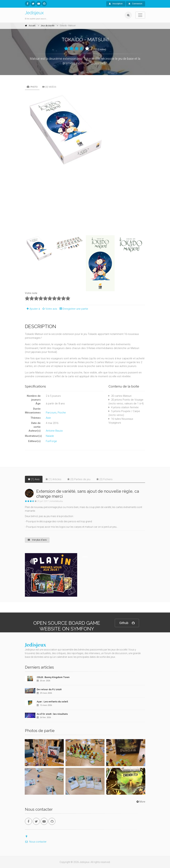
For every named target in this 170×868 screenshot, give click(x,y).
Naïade (50, 436)
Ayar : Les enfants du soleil (52, 702)
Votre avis (49, 309)
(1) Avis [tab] (34, 479)
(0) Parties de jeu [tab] (79, 479)
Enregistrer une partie (73, 309)
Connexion (136, 4)
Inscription (116, 4)
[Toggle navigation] (140, 15)
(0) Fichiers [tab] (104, 479)
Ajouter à (32, 309)
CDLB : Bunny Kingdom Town (53, 677)
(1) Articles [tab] (53, 479)
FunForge (51, 441)
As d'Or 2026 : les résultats (52, 714)
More (140, 802)
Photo (32, 87)
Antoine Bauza (54, 431)
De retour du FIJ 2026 (49, 689)
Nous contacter (36, 842)
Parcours (51, 413)
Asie (48, 418)
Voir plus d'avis (37, 540)
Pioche (62, 413)
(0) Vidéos (49, 87)
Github (127, 623)
